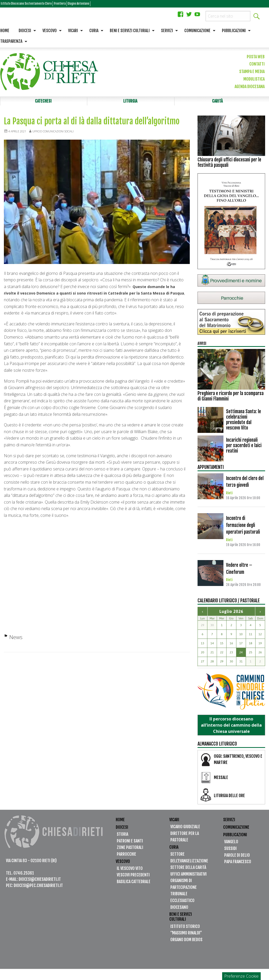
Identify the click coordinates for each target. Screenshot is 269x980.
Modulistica (254, 79)
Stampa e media (252, 71)
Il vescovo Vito (130, 871)
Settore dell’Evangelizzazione (189, 860)
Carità (217, 102)
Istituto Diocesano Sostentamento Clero (37, 4)
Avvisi (203, 345)
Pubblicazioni (234, 31)
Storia (122, 837)
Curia (94, 31)
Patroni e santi (130, 843)
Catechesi (43, 102)
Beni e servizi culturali (130, 31)
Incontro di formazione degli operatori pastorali (243, 528)
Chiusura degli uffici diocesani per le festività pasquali (229, 165)
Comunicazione (197, 31)
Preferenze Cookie (241, 976)
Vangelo (231, 844)
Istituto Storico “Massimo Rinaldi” (186, 932)
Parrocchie (126, 857)
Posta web (256, 57)
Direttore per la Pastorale (185, 839)
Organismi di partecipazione (184, 886)
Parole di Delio (237, 857)
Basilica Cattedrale (134, 884)
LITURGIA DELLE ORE (229, 798)
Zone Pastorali (130, 850)
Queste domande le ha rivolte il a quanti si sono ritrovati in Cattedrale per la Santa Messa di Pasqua (93, 295)
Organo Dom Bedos (186, 942)
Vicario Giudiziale (185, 829)
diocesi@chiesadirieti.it (40, 882)
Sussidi (230, 851)
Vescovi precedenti (133, 877)
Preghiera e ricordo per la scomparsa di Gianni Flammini (231, 399)
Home (120, 822)
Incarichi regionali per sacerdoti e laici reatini (244, 448)
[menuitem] (26, 31)
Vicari (73, 31)
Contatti (257, 64)
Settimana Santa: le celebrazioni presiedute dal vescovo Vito (243, 422)
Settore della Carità (188, 870)
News (16, 640)
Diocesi (25, 31)
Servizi (167, 31)
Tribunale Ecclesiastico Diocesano (182, 903)
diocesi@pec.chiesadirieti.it (38, 888)
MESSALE (221, 780)
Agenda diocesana (250, 87)
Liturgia (130, 102)
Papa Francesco (238, 864)
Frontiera (84, 4)
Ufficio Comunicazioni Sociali (60, 134)
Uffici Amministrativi (188, 876)
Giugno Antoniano (111, 4)
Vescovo (50, 31)
